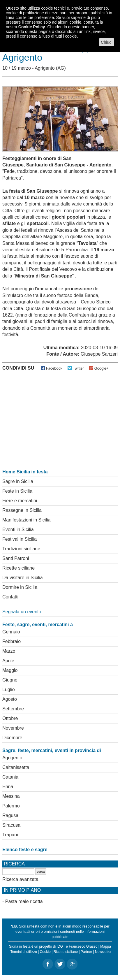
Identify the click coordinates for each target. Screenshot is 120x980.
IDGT (61, 946)
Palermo (11, 806)
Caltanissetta (16, 767)
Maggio (10, 670)
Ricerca (14, 864)
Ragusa (10, 815)
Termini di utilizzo (23, 952)
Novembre (13, 728)
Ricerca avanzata (20, 879)
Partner (86, 952)
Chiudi (107, 42)
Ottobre (10, 718)
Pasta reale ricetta (24, 901)
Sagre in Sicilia (18, 481)
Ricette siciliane (18, 568)
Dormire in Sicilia (20, 587)
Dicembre (12, 738)
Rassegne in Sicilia (22, 510)
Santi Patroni (16, 558)
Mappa (106, 946)
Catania (10, 777)
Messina (11, 796)
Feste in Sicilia (17, 491)
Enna (8, 787)
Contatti (10, 597)
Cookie (45, 952)
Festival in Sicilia (20, 539)
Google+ (102, 368)
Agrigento (45, 68)
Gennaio (11, 632)
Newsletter (103, 952)
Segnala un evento (22, 612)
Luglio (9, 690)
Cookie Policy (32, 27)
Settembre (13, 709)
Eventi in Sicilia (18, 529)
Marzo (9, 651)
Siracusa (11, 825)
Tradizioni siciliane (21, 549)
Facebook (54, 368)
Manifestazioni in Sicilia (26, 520)
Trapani (10, 835)
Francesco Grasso (83, 946)
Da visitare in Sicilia (23, 578)
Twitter (78, 368)
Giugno (10, 680)
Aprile (8, 661)
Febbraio (12, 641)
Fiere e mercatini (20, 501)
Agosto (10, 699)
